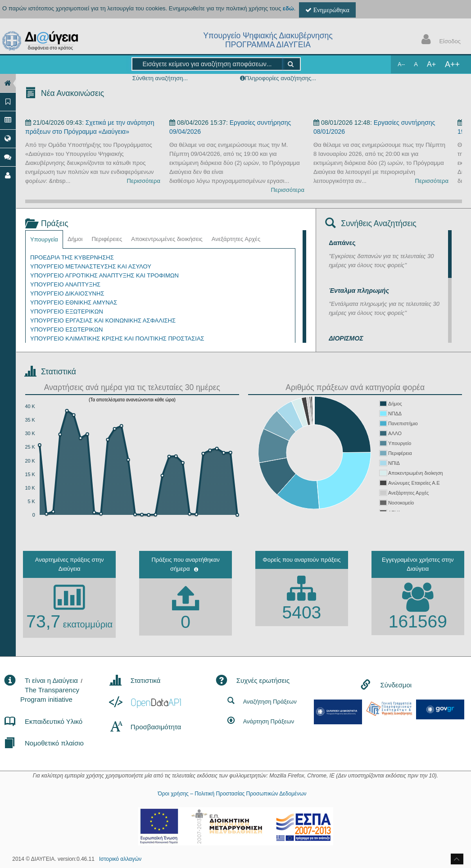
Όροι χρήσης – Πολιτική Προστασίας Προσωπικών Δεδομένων (232, 794)
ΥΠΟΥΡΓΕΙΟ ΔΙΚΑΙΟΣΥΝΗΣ (67, 293)
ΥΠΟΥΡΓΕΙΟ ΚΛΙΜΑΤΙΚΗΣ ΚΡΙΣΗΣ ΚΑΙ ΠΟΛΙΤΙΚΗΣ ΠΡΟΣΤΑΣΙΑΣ (117, 339)
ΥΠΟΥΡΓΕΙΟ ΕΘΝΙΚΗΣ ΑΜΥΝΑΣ (74, 302)
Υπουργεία (44, 239)
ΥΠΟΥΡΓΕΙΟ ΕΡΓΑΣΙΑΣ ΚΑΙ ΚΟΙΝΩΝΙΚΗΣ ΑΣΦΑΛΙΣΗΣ (103, 320)
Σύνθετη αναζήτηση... (160, 78)
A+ (431, 64)
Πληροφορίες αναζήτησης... (281, 78)
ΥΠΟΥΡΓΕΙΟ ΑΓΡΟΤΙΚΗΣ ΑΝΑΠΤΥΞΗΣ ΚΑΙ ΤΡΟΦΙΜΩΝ (104, 275)
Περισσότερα (144, 181)
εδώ (288, 8)
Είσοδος (439, 40)
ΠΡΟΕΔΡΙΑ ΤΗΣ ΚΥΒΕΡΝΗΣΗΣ (72, 257)
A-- (401, 64)
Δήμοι (75, 239)
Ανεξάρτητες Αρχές (236, 239)
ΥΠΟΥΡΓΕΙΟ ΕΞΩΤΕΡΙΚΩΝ (67, 311)
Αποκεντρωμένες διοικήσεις (167, 239)
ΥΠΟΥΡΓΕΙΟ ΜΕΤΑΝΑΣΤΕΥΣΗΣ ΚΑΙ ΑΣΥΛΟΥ (91, 266)
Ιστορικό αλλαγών (120, 859)
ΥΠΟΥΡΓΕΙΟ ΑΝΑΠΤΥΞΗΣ (65, 284)
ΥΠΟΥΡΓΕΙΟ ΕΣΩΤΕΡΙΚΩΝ (66, 329)
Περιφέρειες (107, 239)
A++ (452, 64)
